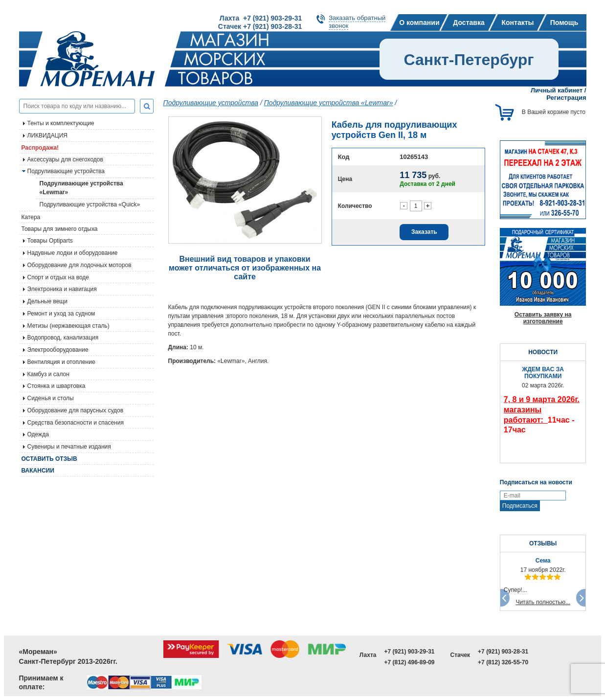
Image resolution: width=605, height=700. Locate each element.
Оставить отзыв (49, 459)
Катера (31, 217)
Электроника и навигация (62, 289)
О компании (419, 23)
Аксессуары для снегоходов (65, 159)
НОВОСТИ (543, 352)
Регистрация (566, 98)
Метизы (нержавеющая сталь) (68, 326)
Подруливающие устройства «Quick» (90, 204)
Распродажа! (40, 148)
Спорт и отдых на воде (58, 277)
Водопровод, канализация (63, 338)
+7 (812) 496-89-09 (409, 662)
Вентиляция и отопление (61, 362)
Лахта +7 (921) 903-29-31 (261, 18)
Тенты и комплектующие (61, 123)
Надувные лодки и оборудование (73, 253)
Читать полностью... (543, 602)
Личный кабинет (557, 90)
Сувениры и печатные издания (69, 447)
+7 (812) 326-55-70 (503, 662)
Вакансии (38, 471)
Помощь (564, 23)
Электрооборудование (58, 350)
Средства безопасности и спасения (76, 423)
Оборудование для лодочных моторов (79, 265)
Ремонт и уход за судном (61, 314)
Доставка (469, 23)
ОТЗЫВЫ (543, 543)
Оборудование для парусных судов (76, 410)
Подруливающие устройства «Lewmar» (81, 188)
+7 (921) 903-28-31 (503, 652)
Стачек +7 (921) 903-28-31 (260, 26)
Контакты (517, 23)
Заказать (424, 232)
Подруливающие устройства (66, 171)
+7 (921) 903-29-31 (409, 652)
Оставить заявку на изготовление (543, 318)
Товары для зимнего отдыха (60, 229)
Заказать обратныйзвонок (357, 22)
